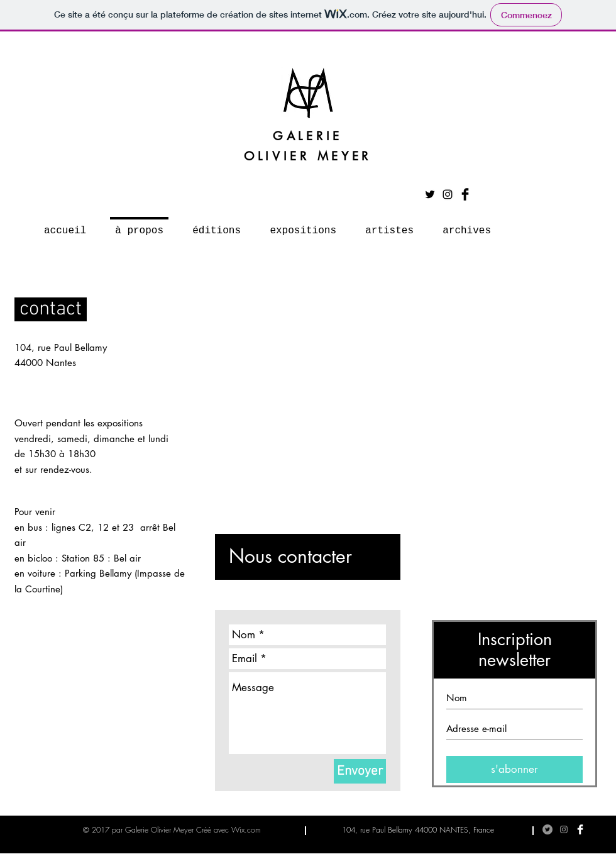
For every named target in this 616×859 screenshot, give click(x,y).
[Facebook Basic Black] (465, 194)
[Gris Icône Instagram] (564, 829)
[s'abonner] (514, 769)
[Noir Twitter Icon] (430, 194)
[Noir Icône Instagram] (448, 194)
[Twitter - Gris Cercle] (547, 829)
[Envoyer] (360, 771)
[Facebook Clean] (580, 829)
